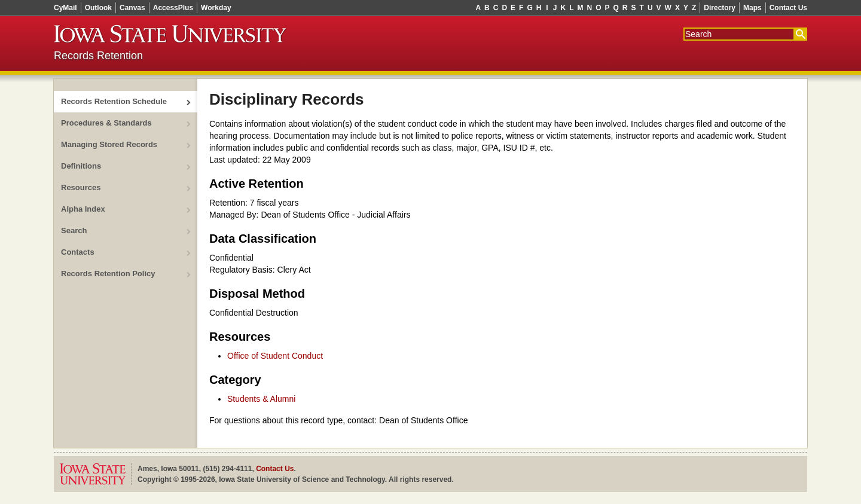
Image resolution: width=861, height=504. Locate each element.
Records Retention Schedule (114, 101)
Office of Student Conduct (275, 356)
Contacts (78, 252)
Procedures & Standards (106, 123)
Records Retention (98, 56)
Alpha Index (83, 209)
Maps (752, 8)
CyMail (65, 8)
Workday (216, 8)
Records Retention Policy (108, 274)
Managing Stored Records (109, 144)
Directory (720, 8)
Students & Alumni (261, 399)
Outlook (98, 8)
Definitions (81, 166)
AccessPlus (173, 8)
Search (74, 230)
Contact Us (788, 8)
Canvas (132, 8)
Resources (81, 187)
